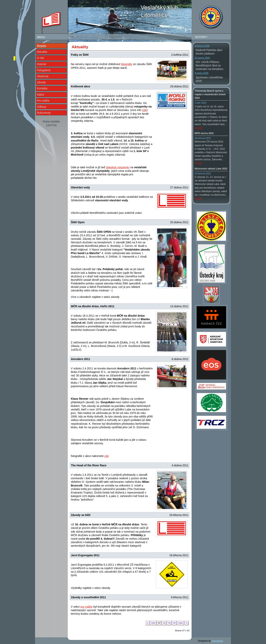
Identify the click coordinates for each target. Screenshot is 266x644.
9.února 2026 (202, 73)
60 (174, 623)
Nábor (41, 95)
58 (164, 623)
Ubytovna (43, 76)
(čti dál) (199, 128)
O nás (40, 58)
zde (144, 110)
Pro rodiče (43, 101)
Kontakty (42, 88)
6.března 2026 (202, 46)
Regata (41, 46)
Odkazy (41, 107)
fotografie (127, 64)
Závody (41, 82)
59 (169, 623)
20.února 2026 (202, 58)
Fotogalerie (44, 70)
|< (147, 623)
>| (187, 623)
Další (181, 623)
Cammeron (217, 641)
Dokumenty (44, 113)
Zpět (153, 623)
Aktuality (42, 52)
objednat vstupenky (118, 167)
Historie (41, 64)
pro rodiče (87, 607)
